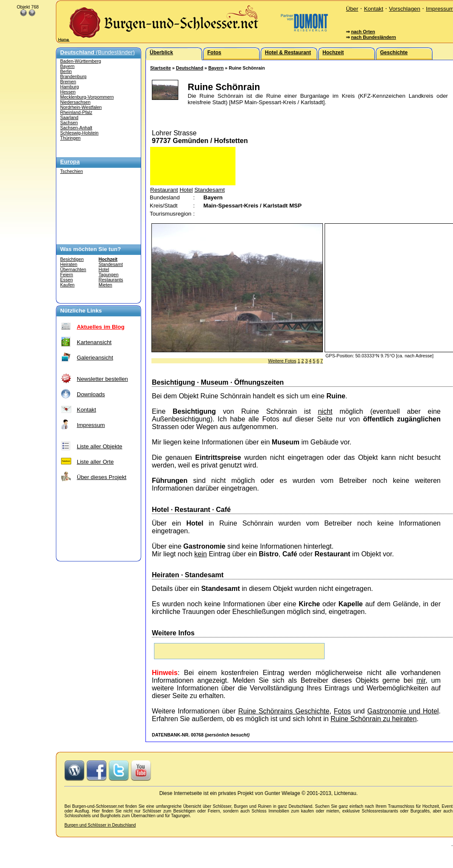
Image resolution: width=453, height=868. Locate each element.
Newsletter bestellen (102, 379)
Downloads (91, 394)
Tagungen (109, 275)
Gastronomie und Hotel (403, 711)
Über (352, 9)
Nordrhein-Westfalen (81, 107)
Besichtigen (72, 259)
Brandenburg (73, 76)
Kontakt (373, 9)
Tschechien (71, 171)
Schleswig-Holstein (79, 133)
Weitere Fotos (282, 361)
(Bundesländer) (97, 52)
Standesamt (111, 264)
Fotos (343, 711)
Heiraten (69, 264)
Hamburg (70, 87)
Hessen (68, 92)
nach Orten (363, 32)
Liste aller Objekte (100, 446)
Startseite (161, 68)
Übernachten (73, 269)
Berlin (66, 71)
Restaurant (164, 190)
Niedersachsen (75, 102)
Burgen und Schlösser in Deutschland (100, 825)
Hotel (104, 269)
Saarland (69, 117)
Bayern (67, 66)
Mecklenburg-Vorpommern (87, 97)
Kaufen (67, 285)
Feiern (67, 275)
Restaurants (111, 280)
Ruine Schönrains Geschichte (284, 711)
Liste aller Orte (95, 462)
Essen (67, 280)
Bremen (68, 82)
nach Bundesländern (373, 37)
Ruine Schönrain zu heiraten (374, 719)
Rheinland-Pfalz (76, 112)
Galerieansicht (95, 358)
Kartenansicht (94, 342)
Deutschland (189, 68)
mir (421, 680)
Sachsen (69, 123)
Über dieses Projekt (102, 477)
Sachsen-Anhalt (76, 128)
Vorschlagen (405, 9)
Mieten (105, 285)
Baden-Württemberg (81, 61)
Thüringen (70, 138)
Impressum (91, 425)
